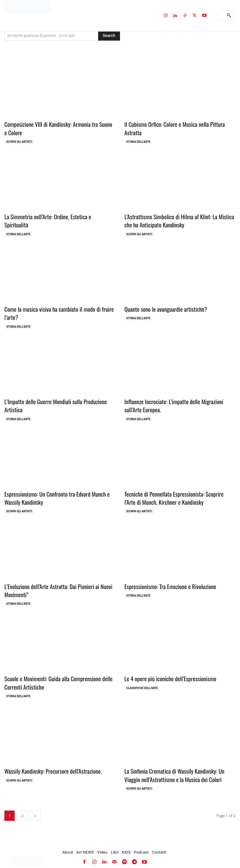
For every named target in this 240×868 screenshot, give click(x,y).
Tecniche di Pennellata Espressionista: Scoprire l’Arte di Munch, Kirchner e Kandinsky (177, 491)
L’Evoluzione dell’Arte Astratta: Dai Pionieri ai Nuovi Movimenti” (53, 582)
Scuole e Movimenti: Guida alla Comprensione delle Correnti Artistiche (53, 672)
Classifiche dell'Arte (142, 677)
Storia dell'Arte (138, 133)
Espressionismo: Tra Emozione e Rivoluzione (166, 578)
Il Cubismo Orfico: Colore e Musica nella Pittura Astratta (178, 124)
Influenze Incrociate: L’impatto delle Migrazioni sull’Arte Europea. (177, 400)
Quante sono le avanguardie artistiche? (162, 306)
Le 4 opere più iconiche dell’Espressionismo (166, 669)
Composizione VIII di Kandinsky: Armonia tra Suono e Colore (55, 128)
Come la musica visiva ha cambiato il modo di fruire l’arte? (54, 309)
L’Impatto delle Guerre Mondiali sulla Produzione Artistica (59, 396)
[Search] (229, 16)
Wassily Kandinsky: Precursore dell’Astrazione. (48, 759)
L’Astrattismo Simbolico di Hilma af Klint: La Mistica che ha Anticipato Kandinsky (178, 218)
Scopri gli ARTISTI (19, 140)
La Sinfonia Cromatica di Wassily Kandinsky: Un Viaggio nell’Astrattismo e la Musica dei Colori (177, 763)
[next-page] (35, 803)
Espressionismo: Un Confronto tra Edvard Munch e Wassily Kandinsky (60, 491)
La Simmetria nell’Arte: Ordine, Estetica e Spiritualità (55, 215)
